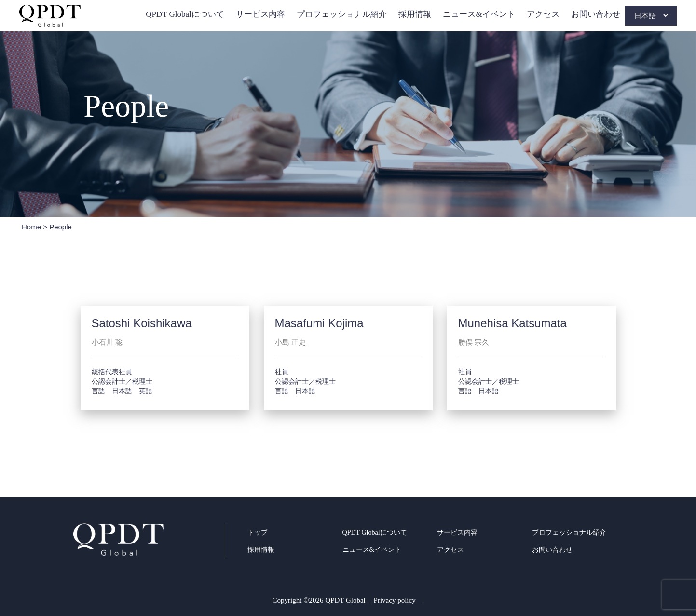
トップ (258, 532)
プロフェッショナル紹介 (342, 14)
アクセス (543, 14)
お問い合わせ (596, 14)
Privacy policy (395, 600)
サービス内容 (260, 14)
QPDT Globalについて (185, 14)
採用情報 (415, 14)
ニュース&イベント (479, 14)
